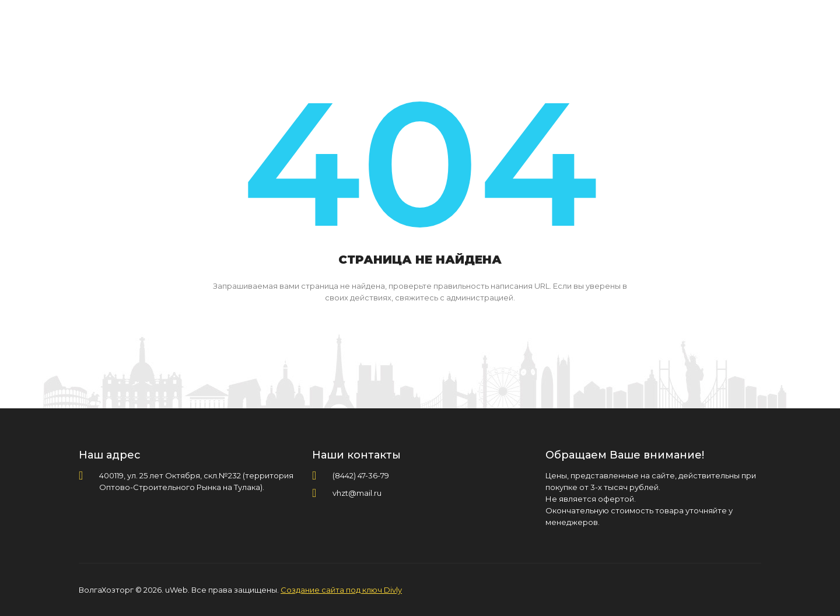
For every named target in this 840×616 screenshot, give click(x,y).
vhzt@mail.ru (357, 493)
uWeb (176, 590)
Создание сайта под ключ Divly (341, 590)
